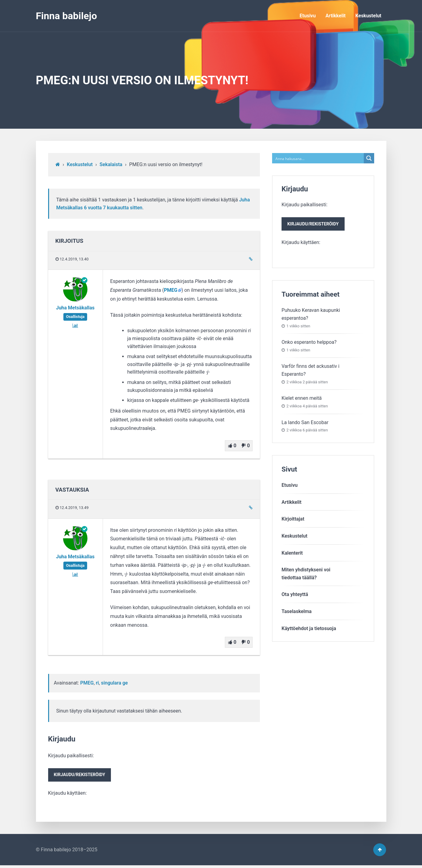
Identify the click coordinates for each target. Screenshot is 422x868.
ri (98, 683)
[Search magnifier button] (369, 158)
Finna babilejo (67, 16)
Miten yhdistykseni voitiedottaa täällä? (306, 575)
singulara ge (115, 683)
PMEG (171, 290)
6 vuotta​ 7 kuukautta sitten (113, 208)
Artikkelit (335, 16)
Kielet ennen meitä (302, 399)
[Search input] (318, 158)
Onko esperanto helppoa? (309, 343)
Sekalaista (111, 164)
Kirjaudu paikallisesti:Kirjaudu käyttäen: (81, 775)
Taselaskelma (297, 612)
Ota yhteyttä (295, 596)
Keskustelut (368, 16)
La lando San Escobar (305, 423)
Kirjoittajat (293, 520)
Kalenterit (292, 554)
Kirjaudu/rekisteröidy (81, 776)
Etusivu (308, 16)
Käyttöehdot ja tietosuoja (309, 629)
